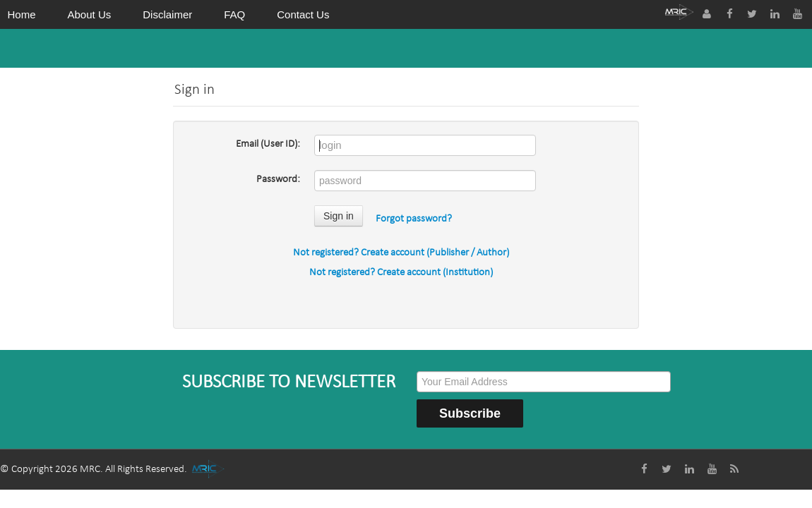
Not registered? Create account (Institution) (401, 273)
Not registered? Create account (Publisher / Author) (401, 253)
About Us (90, 14)
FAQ (234, 14)
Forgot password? (414, 219)
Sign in (339, 216)
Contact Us (303, 14)
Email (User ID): (268, 144)
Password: (278, 180)
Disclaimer (167, 14)
